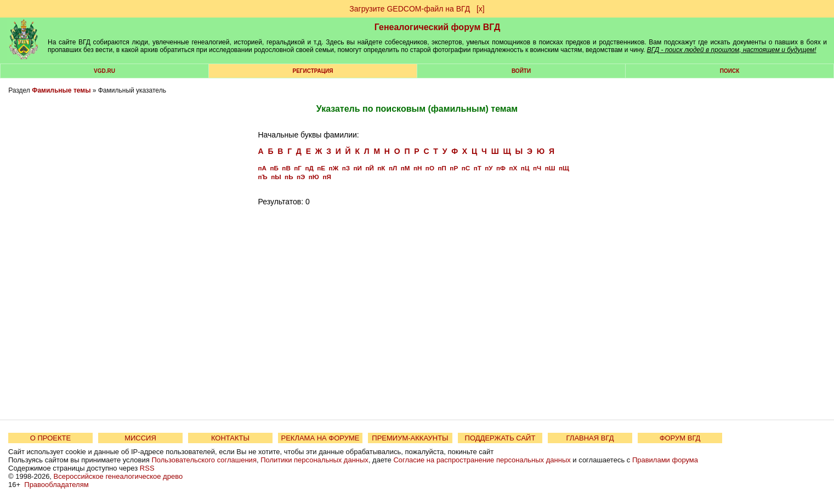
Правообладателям (56, 485)
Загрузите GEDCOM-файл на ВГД (410, 9)
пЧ (537, 168)
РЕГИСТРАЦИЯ (313, 71)
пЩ (564, 168)
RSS (147, 468)
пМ (405, 168)
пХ (514, 168)
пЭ (301, 177)
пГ (298, 168)
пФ (501, 168)
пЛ (393, 168)
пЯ (327, 177)
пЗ (346, 168)
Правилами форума (665, 460)
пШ (550, 168)
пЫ (276, 177)
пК (381, 168)
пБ (274, 168)
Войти (521, 71)
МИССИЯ (140, 438)
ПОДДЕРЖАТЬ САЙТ (500, 438)
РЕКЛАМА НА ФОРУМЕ (320, 438)
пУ (489, 168)
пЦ (525, 168)
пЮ (314, 177)
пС (466, 168)
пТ (478, 168)
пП (442, 168)
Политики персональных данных (314, 460)
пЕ (321, 168)
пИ (357, 168)
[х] (481, 9)
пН (418, 168)
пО (430, 168)
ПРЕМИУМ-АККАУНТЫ (410, 438)
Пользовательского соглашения (204, 460)
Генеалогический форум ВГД (438, 27)
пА (262, 168)
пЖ (334, 168)
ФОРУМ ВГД (680, 438)
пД (309, 168)
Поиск (730, 71)
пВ (286, 168)
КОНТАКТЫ (230, 438)
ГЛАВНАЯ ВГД (590, 438)
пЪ (262, 177)
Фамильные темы (61, 90)
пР (454, 168)
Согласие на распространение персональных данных (482, 460)
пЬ (289, 177)
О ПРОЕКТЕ (50, 438)
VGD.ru (104, 71)
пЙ (369, 168)
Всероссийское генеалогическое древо (118, 476)
